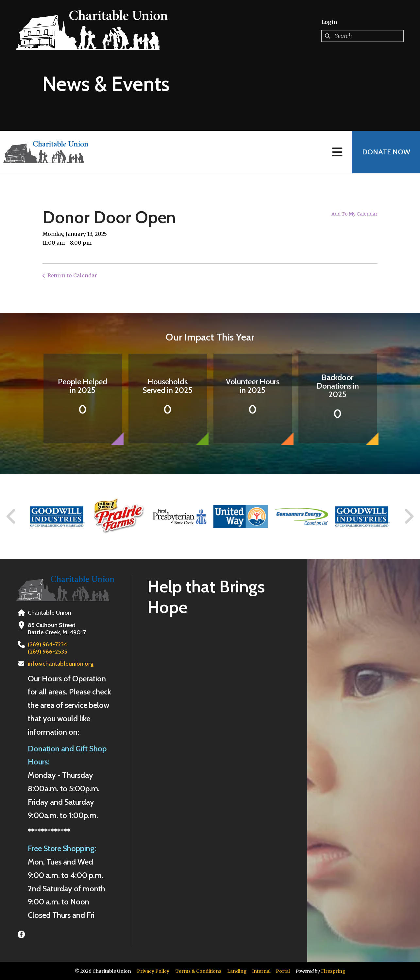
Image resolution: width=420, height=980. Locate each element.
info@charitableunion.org (61, 664)
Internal (261, 971)
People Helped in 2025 (83, 386)
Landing (237, 971)
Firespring (333, 971)
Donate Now (386, 152)
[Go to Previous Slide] (11, 516)
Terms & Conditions (198, 971)
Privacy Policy (153, 971)
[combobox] (362, 36)
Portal (283, 971)
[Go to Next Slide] (409, 516)
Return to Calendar (72, 275)
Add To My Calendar (354, 214)
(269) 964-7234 (47, 644)
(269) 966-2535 (48, 652)
